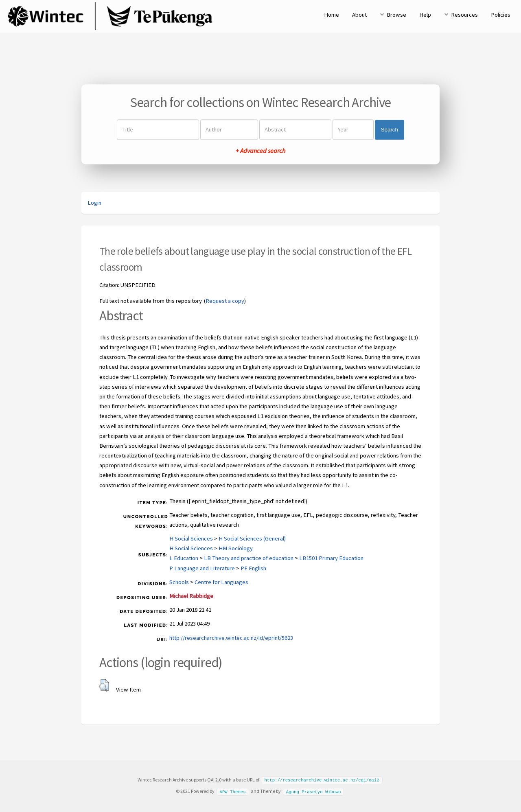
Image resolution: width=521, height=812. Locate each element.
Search (390, 130)
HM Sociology (236, 548)
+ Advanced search (260, 151)
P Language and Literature (202, 568)
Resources (464, 15)
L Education (184, 558)
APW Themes (232, 791)
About (359, 15)
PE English (253, 568)
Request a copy (225, 301)
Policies (501, 15)
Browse (396, 15)
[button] (104, 685)
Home (332, 15)
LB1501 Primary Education (331, 558)
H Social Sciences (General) (252, 538)
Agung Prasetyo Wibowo (314, 791)
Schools (179, 582)
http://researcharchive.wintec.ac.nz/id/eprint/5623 (231, 638)
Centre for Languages (221, 582)
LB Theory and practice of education (249, 558)
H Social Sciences (191, 538)
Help (425, 15)
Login (94, 203)
